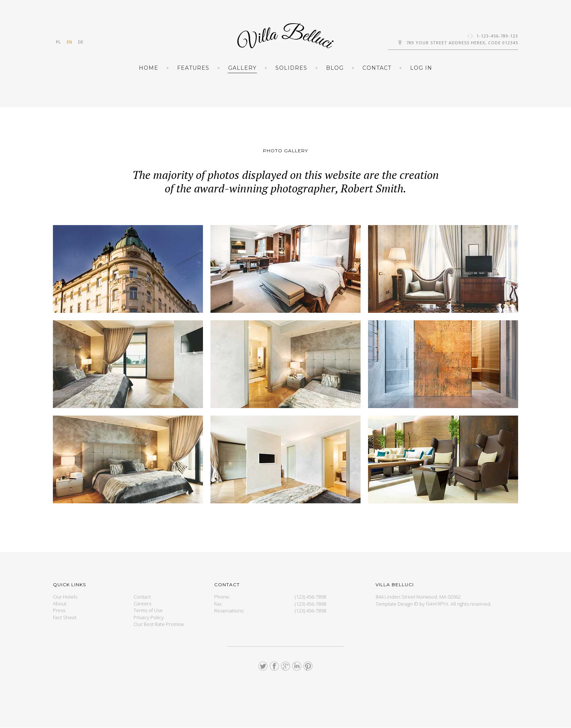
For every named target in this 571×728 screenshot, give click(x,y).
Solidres (291, 68)
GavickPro (437, 604)
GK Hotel (285, 36)
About (60, 604)
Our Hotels (65, 597)
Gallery (242, 68)
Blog (335, 68)
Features (193, 68)
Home (149, 68)
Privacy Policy (149, 617)
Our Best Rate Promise (159, 624)
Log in (421, 68)
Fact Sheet (65, 617)
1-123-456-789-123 (497, 36)
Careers (142, 604)
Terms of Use (148, 611)
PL (58, 42)
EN (69, 42)
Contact (377, 68)
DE (81, 42)
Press (59, 611)
